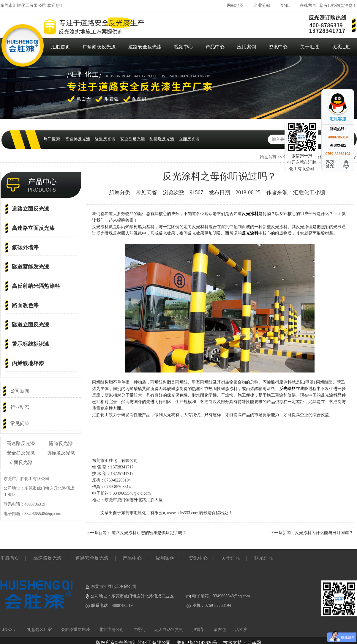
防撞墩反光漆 (162, 139)
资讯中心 (278, 47)
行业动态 (20, 407)
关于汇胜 (309, 47)
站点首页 (268, 157)
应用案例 (247, 47)
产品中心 (215, 47)
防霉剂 (139, 630)
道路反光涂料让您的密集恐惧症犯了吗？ (149, 533)
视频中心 (184, 47)
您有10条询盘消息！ (338, 5)
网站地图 (235, 5)
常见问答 (20, 423)
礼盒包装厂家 (40, 630)
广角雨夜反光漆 (99, 47)
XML (285, 5)
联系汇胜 (341, 47)
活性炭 (241, 630)
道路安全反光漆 (145, 47)
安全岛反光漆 (132, 139)
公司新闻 (20, 391)
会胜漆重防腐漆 (75, 630)
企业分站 (262, 5)
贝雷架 (198, 630)
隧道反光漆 (105, 139)
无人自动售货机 (169, 630)
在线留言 (308, 5)
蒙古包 (220, 630)
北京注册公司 (111, 630)
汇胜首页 (61, 47)
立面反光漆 (189, 139)
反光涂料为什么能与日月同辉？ (324, 533)
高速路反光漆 (78, 139)
